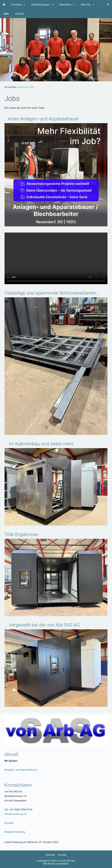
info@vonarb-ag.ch (15, 814)
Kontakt (9, 823)
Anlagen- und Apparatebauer (21, 770)
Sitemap (50, 855)
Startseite (22, 87)
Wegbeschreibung (15, 832)
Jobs (32, 87)
